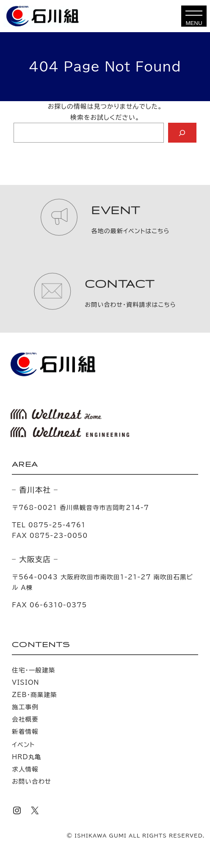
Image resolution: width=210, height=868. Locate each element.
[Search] (182, 133)
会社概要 (25, 719)
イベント (23, 745)
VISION (25, 682)
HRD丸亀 (27, 757)
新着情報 (25, 732)
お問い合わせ (32, 781)
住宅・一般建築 (33, 670)
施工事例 (25, 707)
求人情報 (25, 769)
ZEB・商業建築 (34, 695)
